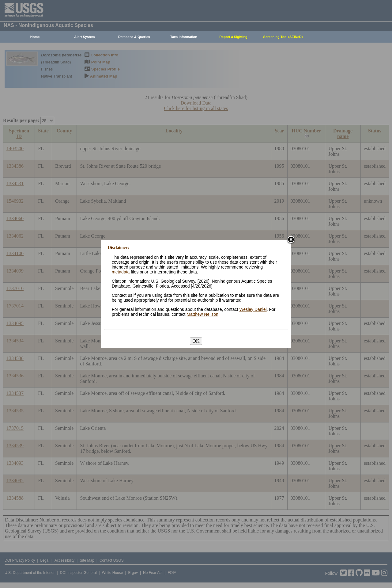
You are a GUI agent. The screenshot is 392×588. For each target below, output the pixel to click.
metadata (121, 272)
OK (196, 341)
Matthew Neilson (202, 314)
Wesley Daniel (253, 309)
